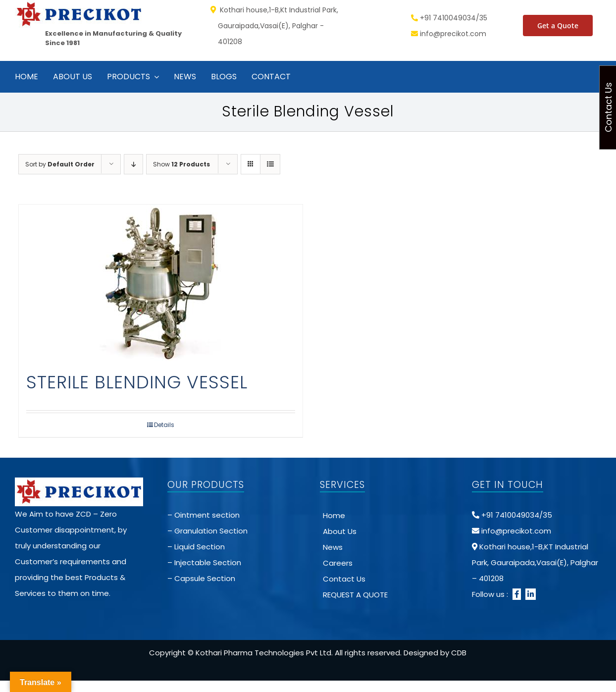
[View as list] (270, 164)
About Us (340, 531)
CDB (459, 653)
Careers (338, 563)
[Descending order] (133, 164)
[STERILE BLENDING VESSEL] (161, 283)
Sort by (60, 164)
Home (334, 515)
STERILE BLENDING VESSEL (137, 382)
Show (181, 164)
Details (164, 425)
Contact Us (344, 579)
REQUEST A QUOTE (355, 595)
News (333, 547)
